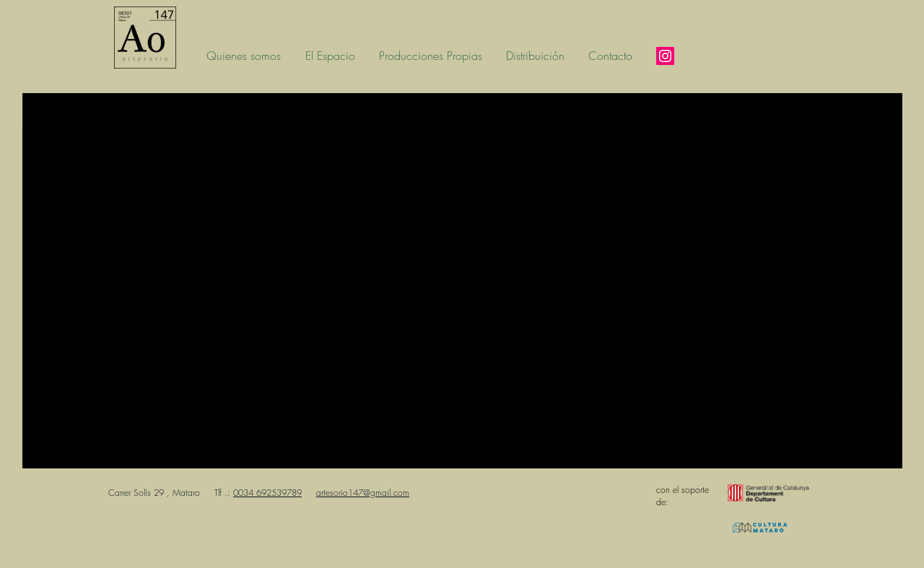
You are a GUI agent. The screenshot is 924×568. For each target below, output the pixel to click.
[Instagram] (665, 56)
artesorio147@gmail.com (363, 493)
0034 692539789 (267, 493)
